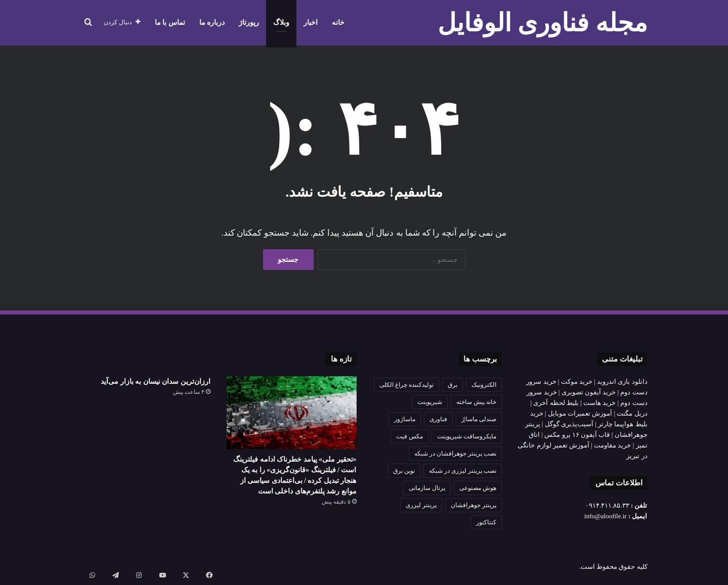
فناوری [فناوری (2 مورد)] (438, 419)
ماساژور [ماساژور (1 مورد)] (405, 419)
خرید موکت (577, 381)
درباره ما (212, 22)
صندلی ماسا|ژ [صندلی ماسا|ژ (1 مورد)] (479, 419)
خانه (338, 22)
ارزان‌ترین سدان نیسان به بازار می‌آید (156, 381)
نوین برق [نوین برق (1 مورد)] (404, 471)
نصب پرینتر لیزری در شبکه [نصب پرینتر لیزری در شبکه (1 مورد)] (463, 471)
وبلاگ (281, 22)
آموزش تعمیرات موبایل (580, 413)
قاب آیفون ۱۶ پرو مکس (577, 435)
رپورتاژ (249, 22)
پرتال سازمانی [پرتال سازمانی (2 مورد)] (427, 488)
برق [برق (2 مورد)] (453, 385)
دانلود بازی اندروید (622, 381)
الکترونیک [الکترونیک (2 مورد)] (484, 385)
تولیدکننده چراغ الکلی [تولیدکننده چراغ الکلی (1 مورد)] (406, 385)
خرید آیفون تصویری (589, 392)
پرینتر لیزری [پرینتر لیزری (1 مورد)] (421, 505)
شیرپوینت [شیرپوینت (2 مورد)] (430, 402)
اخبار (311, 22)
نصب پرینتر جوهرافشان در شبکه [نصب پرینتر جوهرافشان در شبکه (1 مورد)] (455, 454)
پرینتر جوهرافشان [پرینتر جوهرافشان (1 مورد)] (474, 505)
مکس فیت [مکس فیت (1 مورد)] (410, 436)
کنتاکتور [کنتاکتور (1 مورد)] (486, 522)
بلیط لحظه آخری (556, 403)
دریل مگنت (632, 413)
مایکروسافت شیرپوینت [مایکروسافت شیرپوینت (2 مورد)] (467, 436)
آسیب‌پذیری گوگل (569, 424)
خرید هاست (599, 403)
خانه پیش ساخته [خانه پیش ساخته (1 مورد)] (476, 402)
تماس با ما (170, 22)
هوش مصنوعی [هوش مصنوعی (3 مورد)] (478, 488)
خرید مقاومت (612, 445)
